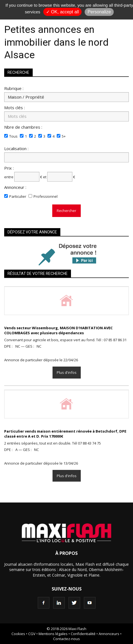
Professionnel (46, 196)
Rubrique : (14, 88)
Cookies (18, 634)
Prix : (9, 168)
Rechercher (66, 211)
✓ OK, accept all (62, 12)
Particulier (18, 196)
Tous (13, 136)
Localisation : (16, 148)
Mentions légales (53, 634)
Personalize (99, 12)
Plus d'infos (67, 372)
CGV (32, 634)
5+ (64, 136)
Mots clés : (15, 107)
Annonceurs (109, 634)
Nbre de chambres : (23, 127)
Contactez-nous (66, 639)
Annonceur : (15, 187)
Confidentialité (83, 634)
